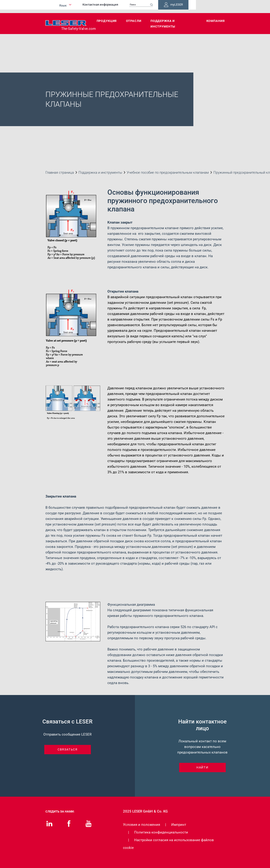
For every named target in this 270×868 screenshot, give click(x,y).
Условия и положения (142, 825)
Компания (216, 21)
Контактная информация (128, 6)
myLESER (210, 7)
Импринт (179, 825)
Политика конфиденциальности (161, 832)
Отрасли (134, 21)
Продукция (107, 21)
